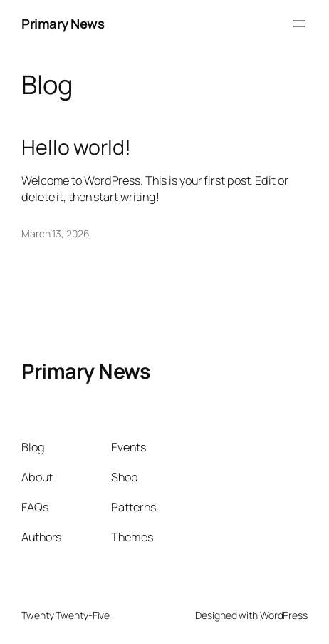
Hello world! (76, 148)
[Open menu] (299, 24)
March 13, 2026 (56, 234)
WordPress (284, 615)
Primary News (63, 24)
